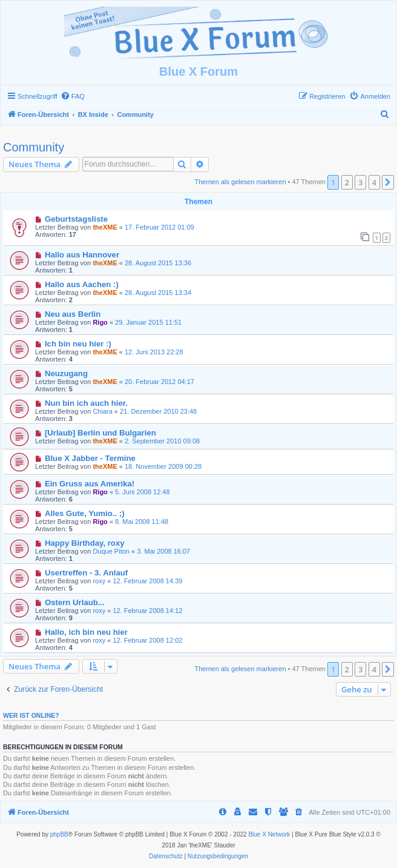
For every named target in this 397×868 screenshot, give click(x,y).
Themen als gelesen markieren (241, 182)
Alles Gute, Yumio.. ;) (85, 513)
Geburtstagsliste (76, 219)
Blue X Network (269, 834)
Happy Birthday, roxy (85, 543)
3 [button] (360, 182)
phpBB (59, 834)
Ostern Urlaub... (75, 602)
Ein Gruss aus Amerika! (90, 484)
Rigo (100, 322)
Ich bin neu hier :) (78, 344)
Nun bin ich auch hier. (86, 403)
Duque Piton (111, 551)
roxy (99, 581)
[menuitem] (73, 96)
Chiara (102, 411)
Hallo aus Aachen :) (82, 284)
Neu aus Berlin (73, 314)
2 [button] (347, 182)
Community (34, 147)
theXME (105, 227)
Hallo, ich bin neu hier (86, 632)
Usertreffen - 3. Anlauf (86, 573)
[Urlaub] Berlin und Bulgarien (100, 433)
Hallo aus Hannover (82, 255)
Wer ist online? (31, 715)
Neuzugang (66, 373)
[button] (388, 182)
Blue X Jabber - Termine (90, 458)
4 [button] (374, 182)
